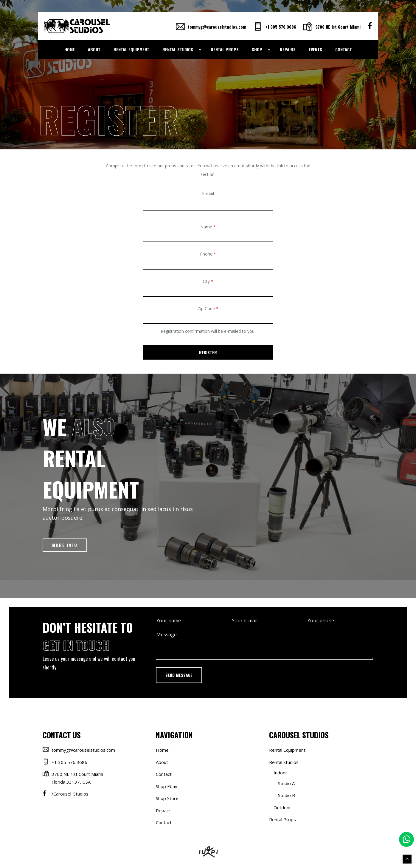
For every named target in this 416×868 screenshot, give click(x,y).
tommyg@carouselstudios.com (211, 27)
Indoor (280, 773)
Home (70, 49)
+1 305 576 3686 (275, 27)
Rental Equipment (131, 49)
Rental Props (225, 49)
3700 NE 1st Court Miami (332, 27)
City (208, 281)
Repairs (288, 49)
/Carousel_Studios (70, 794)
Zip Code (208, 308)
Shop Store (167, 798)
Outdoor (282, 807)
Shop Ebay (167, 786)
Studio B (287, 795)
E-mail (208, 193)
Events (315, 49)
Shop (257, 49)
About (94, 49)
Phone (208, 254)
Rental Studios (178, 49)
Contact (344, 49)
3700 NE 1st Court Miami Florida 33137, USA (77, 778)
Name (208, 227)
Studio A (286, 783)
